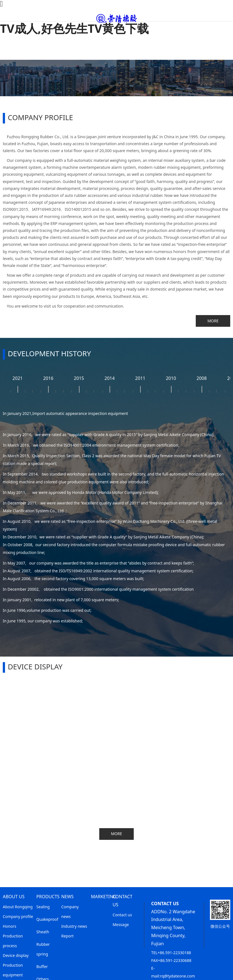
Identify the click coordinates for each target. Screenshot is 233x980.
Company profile (18, 916)
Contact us (122, 915)
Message (121, 925)
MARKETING (104, 897)
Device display (16, 955)
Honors (9, 926)
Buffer (42, 967)
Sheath (43, 932)
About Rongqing (18, 907)
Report (67, 936)
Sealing (43, 907)
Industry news (74, 926)
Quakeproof (47, 919)
